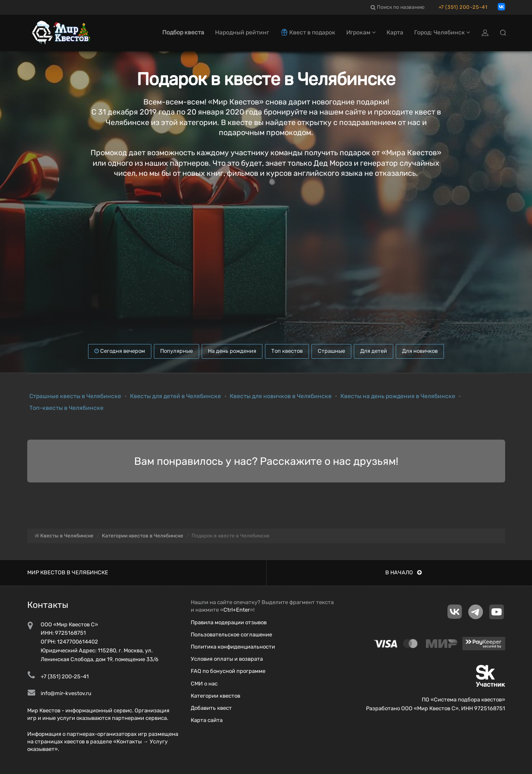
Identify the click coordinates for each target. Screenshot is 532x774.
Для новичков (420, 351)
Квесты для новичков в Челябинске (281, 396)
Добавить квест (211, 708)
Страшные (331, 351)
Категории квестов (215, 696)
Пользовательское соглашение (231, 635)
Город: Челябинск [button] (442, 33)
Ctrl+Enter (237, 610)
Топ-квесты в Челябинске (66, 408)
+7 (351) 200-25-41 (463, 7)
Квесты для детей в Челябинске (175, 396)
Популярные (176, 351)
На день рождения (232, 351)
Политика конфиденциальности (233, 647)
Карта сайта (207, 720)
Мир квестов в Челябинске (68, 572)
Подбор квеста (183, 33)
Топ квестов (287, 351)
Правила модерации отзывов (229, 622)
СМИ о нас (204, 684)
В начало (404, 572)
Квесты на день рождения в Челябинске (398, 396)
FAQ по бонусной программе (228, 671)
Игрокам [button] (361, 33)
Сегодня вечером (120, 351)
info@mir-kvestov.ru (66, 693)
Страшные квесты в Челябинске (75, 396)
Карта (395, 33)
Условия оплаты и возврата (227, 659)
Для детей (374, 351)
